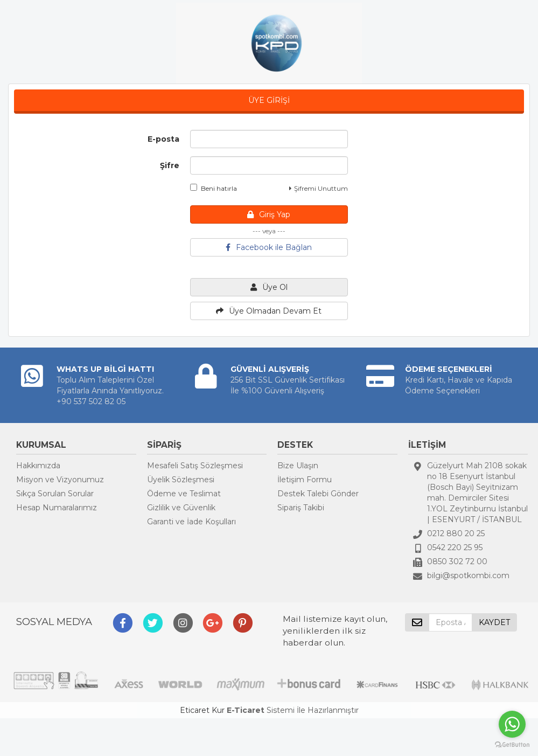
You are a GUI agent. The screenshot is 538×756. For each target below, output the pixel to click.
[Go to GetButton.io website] (512, 745)
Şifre (170, 165)
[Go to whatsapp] (512, 724)
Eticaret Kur (202, 710)
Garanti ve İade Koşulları (191, 522)
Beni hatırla (214, 188)
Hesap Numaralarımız (57, 508)
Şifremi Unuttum (319, 188)
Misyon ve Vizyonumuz (60, 480)
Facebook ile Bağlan (269, 247)
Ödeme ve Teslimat (184, 494)
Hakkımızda (38, 466)
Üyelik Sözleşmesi (181, 480)
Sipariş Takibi (301, 508)
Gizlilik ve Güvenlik (181, 508)
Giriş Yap (269, 214)
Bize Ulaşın (298, 466)
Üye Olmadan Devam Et (269, 311)
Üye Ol (269, 287)
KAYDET (494, 622)
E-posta (163, 139)
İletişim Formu (305, 480)
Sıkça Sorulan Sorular (55, 494)
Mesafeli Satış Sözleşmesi (195, 466)
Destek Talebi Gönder (318, 494)
